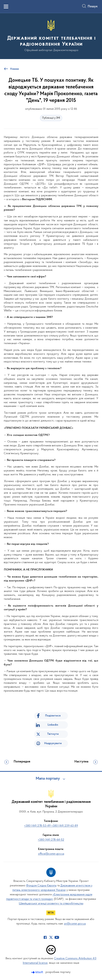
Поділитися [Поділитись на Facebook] (53, 716)
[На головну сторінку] (51, 36)
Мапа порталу (48, 779)
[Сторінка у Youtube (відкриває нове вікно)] (57, 937)
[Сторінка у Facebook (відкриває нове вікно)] (45, 937)
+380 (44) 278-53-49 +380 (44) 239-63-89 (51, 826)
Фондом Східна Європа (41, 886)
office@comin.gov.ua (51, 854)
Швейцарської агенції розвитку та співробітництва (51, 904)
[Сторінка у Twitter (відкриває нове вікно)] (51, 937)
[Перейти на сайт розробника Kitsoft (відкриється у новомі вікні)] (38, 972)
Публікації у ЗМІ (51, 118)
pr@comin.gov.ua (75, 924)
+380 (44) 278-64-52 (51, 840)
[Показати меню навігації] (6, 7)
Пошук (93, 7)
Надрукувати (53, 743)
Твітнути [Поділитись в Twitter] (53, 734)
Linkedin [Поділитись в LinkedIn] (53, 725)
